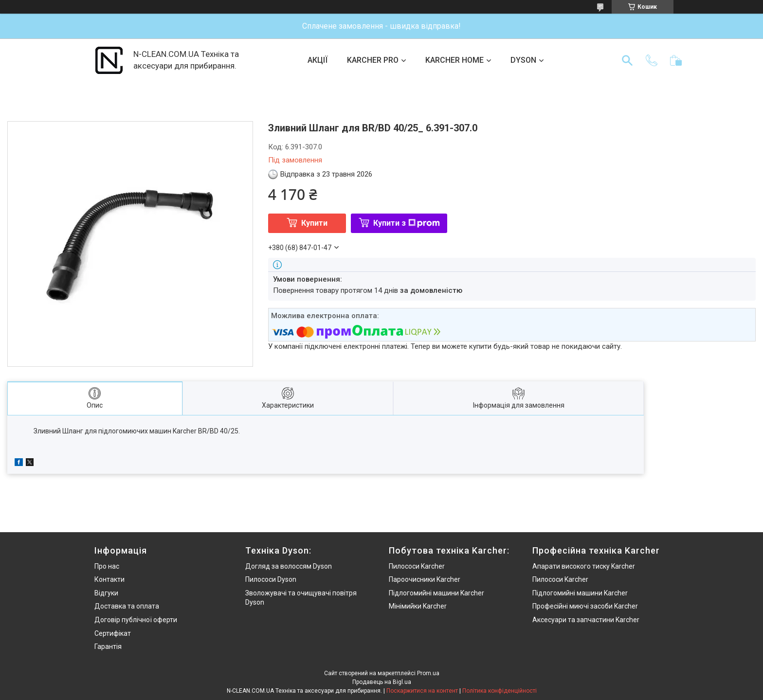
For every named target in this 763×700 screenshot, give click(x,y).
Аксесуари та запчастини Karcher (586, 620)
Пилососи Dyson (271, 579)
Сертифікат (113, 633)
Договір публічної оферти (136, 620)
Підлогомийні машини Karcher (436, 593)
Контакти (109, 579)
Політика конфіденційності (500, 691)
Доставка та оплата (127, 606)
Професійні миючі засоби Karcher (585, 606)
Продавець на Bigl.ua (382, 682)
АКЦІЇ (318, 60)
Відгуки (106, 593)
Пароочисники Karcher (425, 579)
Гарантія (108, 646)
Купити (314, 223)
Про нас (107, 566)
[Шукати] (627, 60)
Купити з (407, 223)
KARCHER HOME (454, 60)
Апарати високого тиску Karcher (584, 566)
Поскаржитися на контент (422, 691)
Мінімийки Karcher (418, 606)
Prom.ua (428, 673)
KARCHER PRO (373, 60)
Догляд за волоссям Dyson (289, 566)
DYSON (523, 60)
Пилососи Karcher (417, 566)
